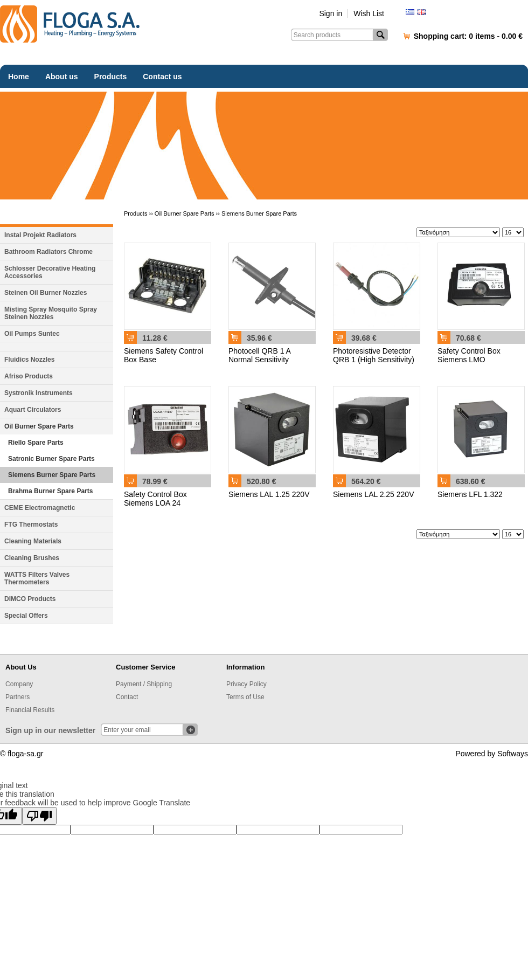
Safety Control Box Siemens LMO (469, 355)
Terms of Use (245, 697)
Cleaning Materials (33, 541)
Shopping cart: (468, 36)
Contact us (162, 77)
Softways (513, 754)
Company (19, 684)
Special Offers (26, 616)
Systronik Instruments (39, 393)
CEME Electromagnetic (40, 508)
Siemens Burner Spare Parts (52, 475)
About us (62, 77)
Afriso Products (29, 376)
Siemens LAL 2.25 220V (373, 494)
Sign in (331, 13)
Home (19, 77)
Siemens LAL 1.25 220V (269, 494)
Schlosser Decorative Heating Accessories (50, 272)
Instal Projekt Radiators (40, 235)
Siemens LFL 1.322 (470, 494)
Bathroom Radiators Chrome (48, 252)
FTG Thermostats (31, 524)
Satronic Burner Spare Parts (51, 459)
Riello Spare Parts (36, 443)
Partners (18, 697)
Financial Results (30, 710)
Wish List (369, 13)
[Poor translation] (39, 816)
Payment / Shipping (144, 684)
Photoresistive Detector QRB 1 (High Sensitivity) (374, 355)
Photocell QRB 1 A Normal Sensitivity (259, 355)
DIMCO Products (30, 599)
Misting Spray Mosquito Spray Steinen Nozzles (51, 313)
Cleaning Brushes (32, 558)
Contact (127, 697)
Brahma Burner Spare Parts (50, 491)
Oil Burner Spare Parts (39, 426)
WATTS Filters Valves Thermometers (37, 578)
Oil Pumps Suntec (32, 334)
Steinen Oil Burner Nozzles (46, 293)
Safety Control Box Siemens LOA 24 (155, 499)
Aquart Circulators (33, 410)
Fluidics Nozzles (29, 360)
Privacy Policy (246, 684)
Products (111, 77)
